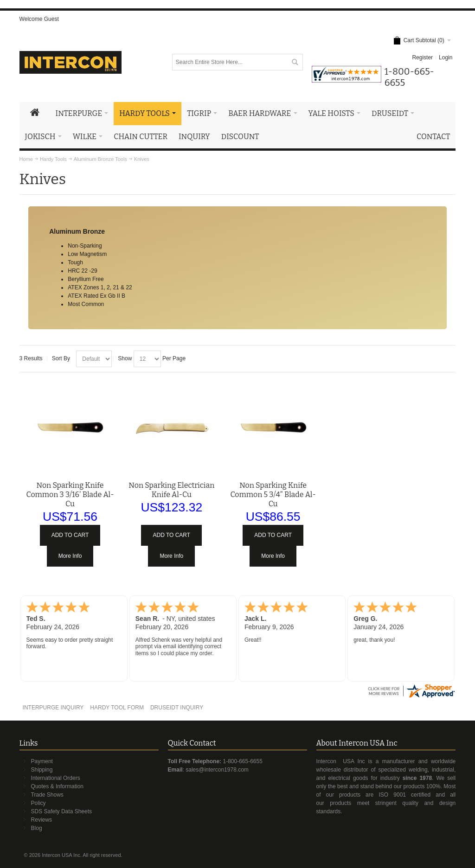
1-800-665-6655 (242, 761)
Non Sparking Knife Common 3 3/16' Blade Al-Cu (70, 495)
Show (125, 358)
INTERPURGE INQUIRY (53, 708)
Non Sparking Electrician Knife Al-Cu (171, 490)
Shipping (42, 770)
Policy (39, 803)
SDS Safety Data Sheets (61, 811)
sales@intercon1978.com (217, 770)
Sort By (61, 358)
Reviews (42, 820)
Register (422, 57)
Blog (37, 828)
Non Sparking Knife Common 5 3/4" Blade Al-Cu (273, 495)
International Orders (56, 778)
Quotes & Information (57, 786)
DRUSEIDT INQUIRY (177, 708)
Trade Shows (47, 795)
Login (446, 57)
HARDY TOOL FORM (117, 708)
